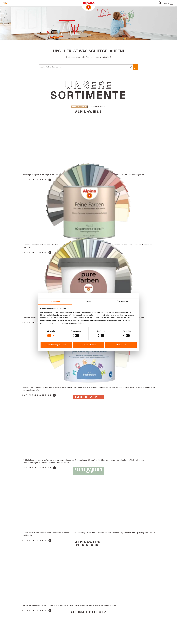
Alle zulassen (121, 345)
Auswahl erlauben (88, 345)
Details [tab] (88, 301)
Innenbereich (79, 107)
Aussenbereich (97, 107)
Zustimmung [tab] (55, 301)
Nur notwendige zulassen (56, 345)
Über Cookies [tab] (122, 301)
